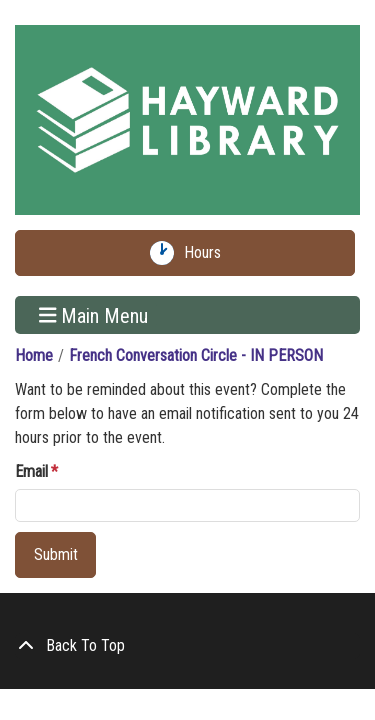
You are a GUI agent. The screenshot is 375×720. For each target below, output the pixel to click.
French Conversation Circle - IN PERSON (196, 355)
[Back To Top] (187, 646)
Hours (207, 253)
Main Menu (94, 315)
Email (31, 471)
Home (34, 355)
